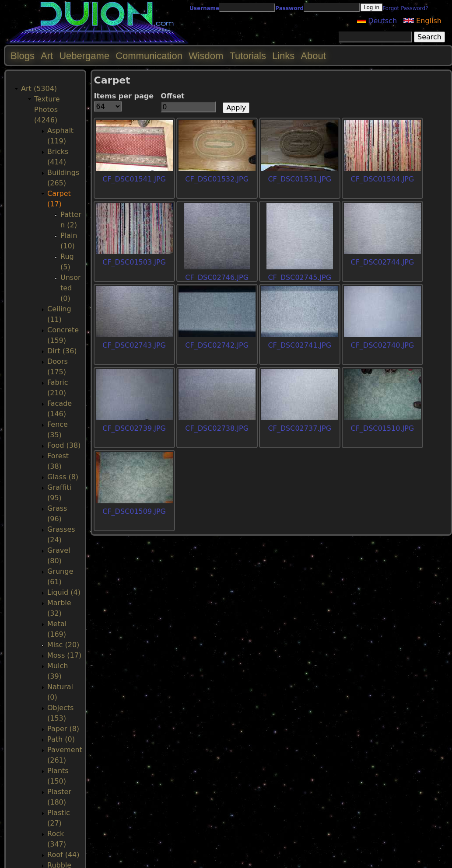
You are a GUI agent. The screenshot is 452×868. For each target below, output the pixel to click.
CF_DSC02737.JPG (300, 428)
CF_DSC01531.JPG (300, 179)
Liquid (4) (64, 592)
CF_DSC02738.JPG (217, 428)
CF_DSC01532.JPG (217, 179)
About (313, 56)
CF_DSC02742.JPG (217, 345)
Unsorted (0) (71, 288)
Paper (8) (63, 729)
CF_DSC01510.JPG (382, 428)
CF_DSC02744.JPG (382, 262)
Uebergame (84, 56)
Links (283, 56)
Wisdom (206, 56)
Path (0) (61, 739)
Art (47, 56)
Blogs (23, 56)
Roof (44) (63, 855)
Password (289, 8)
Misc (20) (63, 645)
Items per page (124, 96)
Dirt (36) (62, 351)
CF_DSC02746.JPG (217, 277)
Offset (173, 96)
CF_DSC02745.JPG (300, 277)
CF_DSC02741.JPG (300, 345)
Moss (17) (64, 655)
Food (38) (64, 445)
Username (204, 8)
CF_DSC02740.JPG (382, 345)
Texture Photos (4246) (47, 110)
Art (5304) (39, 89)
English (422, 21)
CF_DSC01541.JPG (134, 179)
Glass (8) (63, 477)
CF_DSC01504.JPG (382, 179)
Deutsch (377, 21)
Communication (149, 56)
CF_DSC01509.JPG (134, 511)
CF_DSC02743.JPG (134, 345)
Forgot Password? (405, 8)
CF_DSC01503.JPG (134, 262)
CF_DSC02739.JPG (134, 428)
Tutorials (248, 56)
